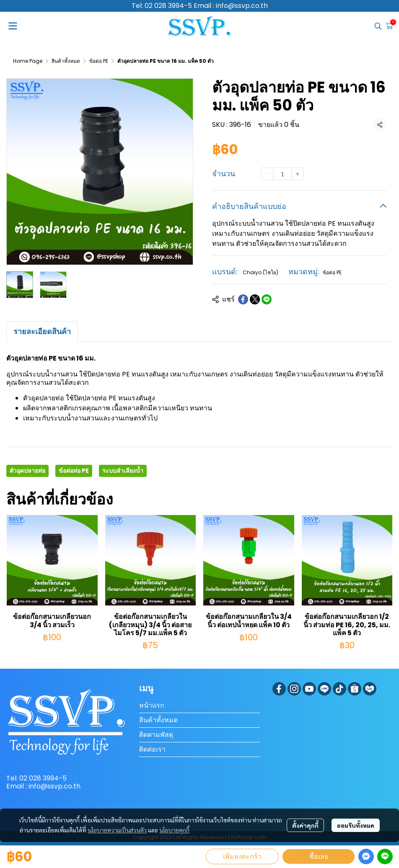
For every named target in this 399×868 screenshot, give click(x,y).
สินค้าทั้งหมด (66, 61)
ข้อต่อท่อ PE (74, 471)
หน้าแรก (152, 705)
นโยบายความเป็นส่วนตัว (117, 830)
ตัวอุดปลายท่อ (27, 471)
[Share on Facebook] (243, 299)
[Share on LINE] (267, 299)
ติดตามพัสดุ (156, 735)
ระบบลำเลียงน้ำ (123, 471)
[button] (378, 26)
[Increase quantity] (298, 174)
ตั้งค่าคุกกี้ (305, 825)
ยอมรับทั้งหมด (356, 825)
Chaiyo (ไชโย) (260, 272)
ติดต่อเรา (152, 749)
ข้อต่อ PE (99, 61)
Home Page (28, 61)
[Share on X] (255, 299)
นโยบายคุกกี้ (174, 830)
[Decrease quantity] (267, 174)
